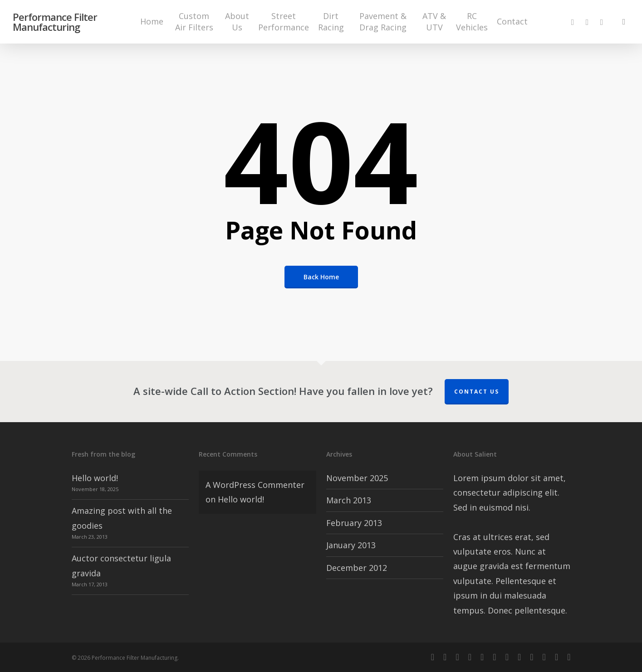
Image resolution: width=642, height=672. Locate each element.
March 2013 (349, 500)
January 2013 (351, 545)
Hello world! (95, 478)
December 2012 (357, 568)
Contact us (477, 392)
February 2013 (354, 523)
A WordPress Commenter (255, 485)
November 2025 (357, 478)
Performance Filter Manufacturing (55, 23)
